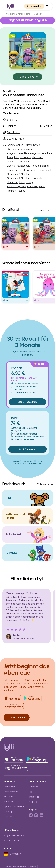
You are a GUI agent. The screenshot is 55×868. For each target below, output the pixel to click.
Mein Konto (9, 796)
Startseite (11, 14)
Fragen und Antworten (14, 835)
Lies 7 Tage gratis (28, 402)
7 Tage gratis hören (27, 77)
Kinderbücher (24, 14)
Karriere (33, 802)
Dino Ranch (39, 14)
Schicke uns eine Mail (14, 840)
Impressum (34, 797)
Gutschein (8, 816)
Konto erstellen (34, 6)
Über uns (33, 787)
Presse (32, 792)
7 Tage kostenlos (17, 718)
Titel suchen (9, 787)
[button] (47, 6)
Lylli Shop (8, 811)
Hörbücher (9, 801)
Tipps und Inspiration (14, 806)
